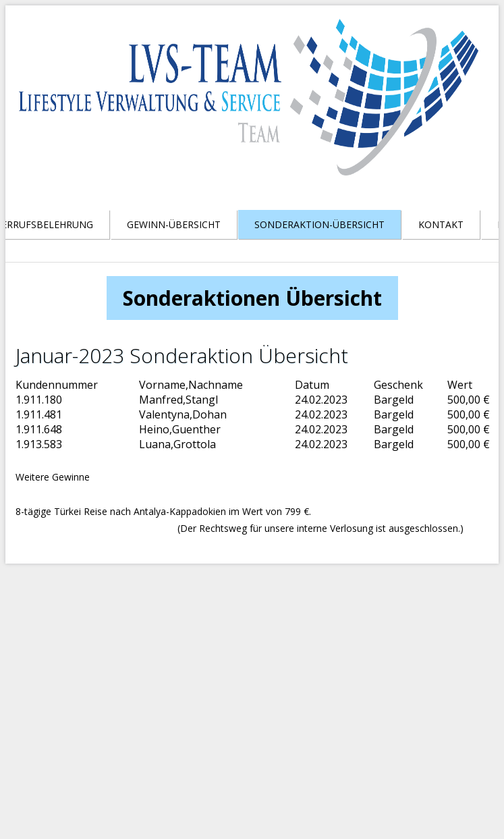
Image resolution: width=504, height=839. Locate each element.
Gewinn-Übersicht (174, 224)
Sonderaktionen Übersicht (252, 298)
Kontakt (441, 224)
